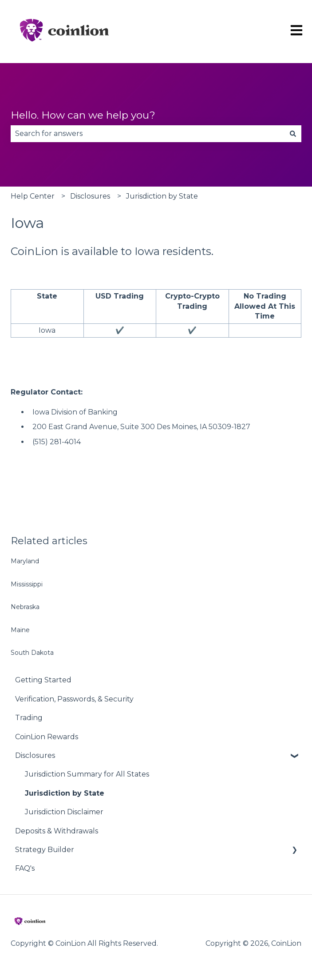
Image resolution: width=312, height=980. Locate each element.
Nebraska (25, 607)
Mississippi (27, 584)
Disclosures (90, 196)
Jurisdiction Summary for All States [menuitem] (87, 774)
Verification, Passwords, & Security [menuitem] (74, 699)
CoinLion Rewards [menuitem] (47, 737)
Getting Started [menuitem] (43, 680)
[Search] (293, 134)
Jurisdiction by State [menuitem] (65, 793)
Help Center (33, 196)
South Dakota (32, 653)
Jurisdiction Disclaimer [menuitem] (64, 812)
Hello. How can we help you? (83, 115)
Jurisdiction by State (162, 196)
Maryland (25, 561)
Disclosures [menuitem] (35, 755)
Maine (20, 630)
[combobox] (148, 134)
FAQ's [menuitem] (25, 868)
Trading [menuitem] (29, 718)
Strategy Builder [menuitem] (45, 850)
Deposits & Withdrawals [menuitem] (57, 831)
